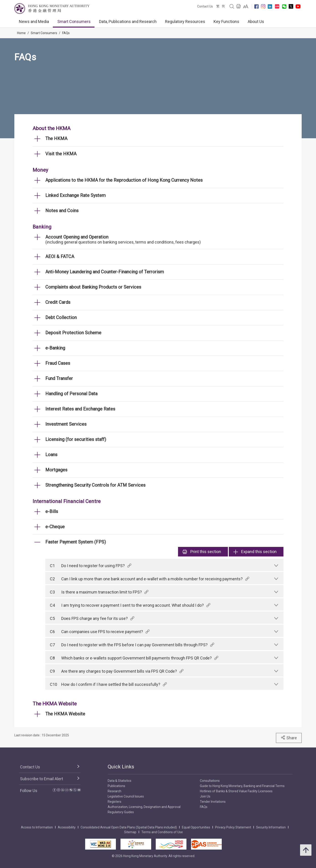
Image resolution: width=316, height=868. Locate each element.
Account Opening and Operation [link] (77, 237)
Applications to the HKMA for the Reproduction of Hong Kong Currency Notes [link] (124, 180)
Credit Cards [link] (58, 302)
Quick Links (121, 767)
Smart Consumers (74, 21)
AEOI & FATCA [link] (60, 257)
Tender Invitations (213, 802)
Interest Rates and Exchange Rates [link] (80, 409)
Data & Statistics (120, 781)
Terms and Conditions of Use (162, 832)
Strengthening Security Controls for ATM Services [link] (95, 485)
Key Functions (226, 21)
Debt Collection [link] (61, 317)
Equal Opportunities (196, 827)
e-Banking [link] (55, 348)
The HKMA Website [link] (65, 714)
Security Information (271, 827)
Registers (115, 802)
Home (21, 33)
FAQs (66, 33)
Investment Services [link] (66, 424)
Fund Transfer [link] (59, 378)
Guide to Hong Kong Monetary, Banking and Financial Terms (242, 786)
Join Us (205, 796)
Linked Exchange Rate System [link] (75, 195)
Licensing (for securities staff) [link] (76, 439)
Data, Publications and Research (128, 21)
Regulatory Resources (185, 21)
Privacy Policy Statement (233, 827)
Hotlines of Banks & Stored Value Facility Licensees (236, 791)
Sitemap (130, 832)
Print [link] (202, 552)
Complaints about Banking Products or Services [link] (93, 287)
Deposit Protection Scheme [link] (73, 333)
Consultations (210, 781)
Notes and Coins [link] (62, 211)
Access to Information (37, 827)
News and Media (34, 21)
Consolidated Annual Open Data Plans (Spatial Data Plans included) (129, 827)
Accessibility (67, 827)
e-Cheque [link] (55, 527)
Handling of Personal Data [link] (71, 394)
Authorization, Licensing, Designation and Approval (144, 807)
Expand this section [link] (255, 552)
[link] (246, 6)
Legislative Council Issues (126, 796)
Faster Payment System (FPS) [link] (76, 542)
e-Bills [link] (52, 511)
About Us (256, 21)
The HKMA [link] (56, 138)
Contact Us (205, 6)
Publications (116, 786)
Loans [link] (51, 455)
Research (115, 791)
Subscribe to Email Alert (42, 779)
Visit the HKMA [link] (61, 154)
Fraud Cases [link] (58, 363)
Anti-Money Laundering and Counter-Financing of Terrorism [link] (105, 272)
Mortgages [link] (56, 470)
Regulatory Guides (121, 812)
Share (289, 738)
